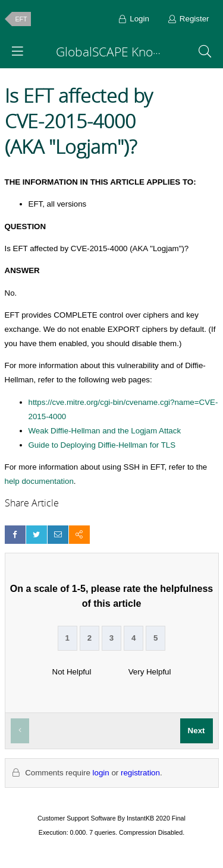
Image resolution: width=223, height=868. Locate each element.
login (101, 773)
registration (140, 773)
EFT (21, 19)
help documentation (39, 481)
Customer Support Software (77, 818)
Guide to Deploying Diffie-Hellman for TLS (102, 445)
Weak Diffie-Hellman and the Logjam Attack (105, 431)
